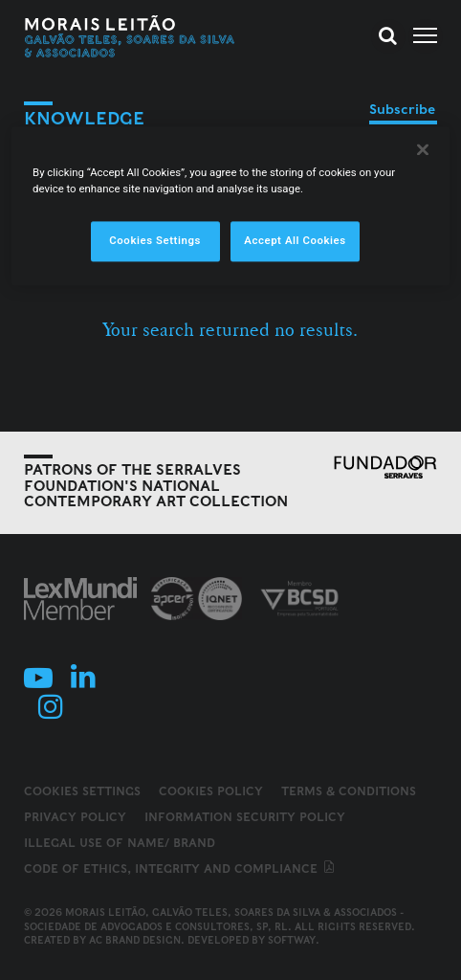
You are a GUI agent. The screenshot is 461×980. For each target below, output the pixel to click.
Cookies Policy (211, 791)
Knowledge (84, 118)
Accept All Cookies (295, 240)
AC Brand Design (135, 940)
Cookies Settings (82, 791)
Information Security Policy (245, 817)
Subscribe (402, 109)
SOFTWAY (292, 940)
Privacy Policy (75, 817)
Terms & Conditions (349, 791)
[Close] (423, 149)
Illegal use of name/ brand (120, 843)
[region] (230, 206)
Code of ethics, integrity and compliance (180, 869)
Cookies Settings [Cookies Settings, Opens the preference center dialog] (155, 240)
